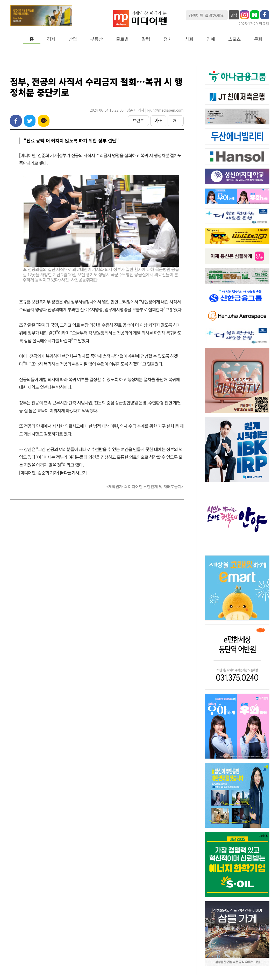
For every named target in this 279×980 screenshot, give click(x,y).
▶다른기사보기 (73, 473)
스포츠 (235, 39)
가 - (175, 121)
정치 (168, 39)
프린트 (138, 120)
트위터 (30, 121)
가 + (158, 120)
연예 (211, 39)
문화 (258, 39)
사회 (189, 39)
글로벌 (122, 39)
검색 (234, 15)
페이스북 (16, 121)
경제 (51, 39)
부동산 (96, 39)
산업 (73, 39)
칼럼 (146, 39)
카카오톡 (44, 121)
